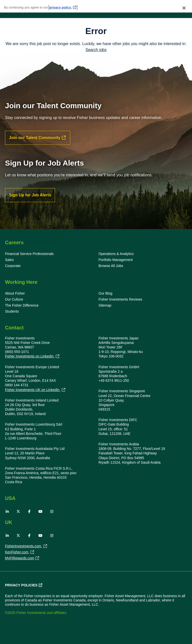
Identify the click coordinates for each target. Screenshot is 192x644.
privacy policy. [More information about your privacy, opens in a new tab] (60, 6)
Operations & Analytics (116, 254)
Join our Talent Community (35, 138)
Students (12, 311)
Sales (9, 260)
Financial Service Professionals (29, 254)
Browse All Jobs (111, 266)
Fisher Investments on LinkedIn (30, 356)
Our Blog (105, 293)
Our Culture (14, 299)
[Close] (184, 6)
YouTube (40, 511)
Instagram (52, 511)
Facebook (29, 511)
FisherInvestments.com (24, 547)
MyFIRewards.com (20, 559)
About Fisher (15, 293)
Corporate (13, 266)
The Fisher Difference (22, 305)
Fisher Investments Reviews (120, 299)
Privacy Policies (21, 585)
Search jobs (96, 50)
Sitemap (105, 305)
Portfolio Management (116, 260)
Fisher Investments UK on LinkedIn (33, 390)
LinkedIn (7, 511)
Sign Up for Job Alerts (30, 195)
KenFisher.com (17, 553)
